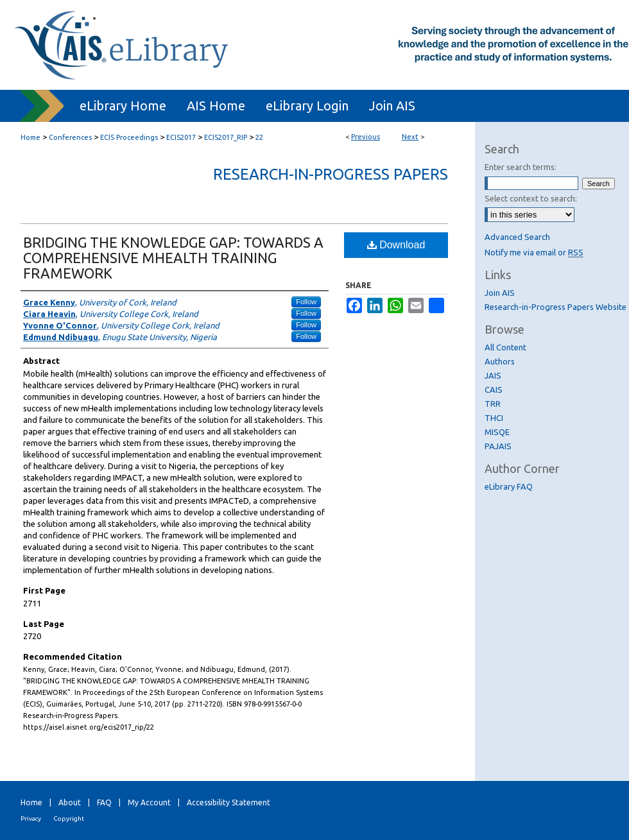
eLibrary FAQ (509, 486)
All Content (505, 347)
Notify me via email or (534, 252)
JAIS (493, 375)
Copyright (69, 819)
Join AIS (500, 293)
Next (410, 137)
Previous (366, 137)
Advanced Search (517, 237)
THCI (494, 418)
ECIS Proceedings (129, 137)
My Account (149, 802)
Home (30, 137)
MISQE (497, 432)
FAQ (104, 802)
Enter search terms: (521, 167)
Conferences (70, 137)
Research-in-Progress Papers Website (556, 307)
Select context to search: (531, 198)
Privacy (31, 819)
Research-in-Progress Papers (331, 174)
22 (259, 137)
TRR (493, 404)
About (70, 802)
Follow (306, 302)
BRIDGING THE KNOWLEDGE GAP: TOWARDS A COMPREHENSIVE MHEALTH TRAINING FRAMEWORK (173, 258)
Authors (500, 361)
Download (396, 245)
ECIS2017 (181, 137)
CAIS (494, 390)
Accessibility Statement (228, 802)
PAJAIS (498, 446)
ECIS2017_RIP (226, 137)
